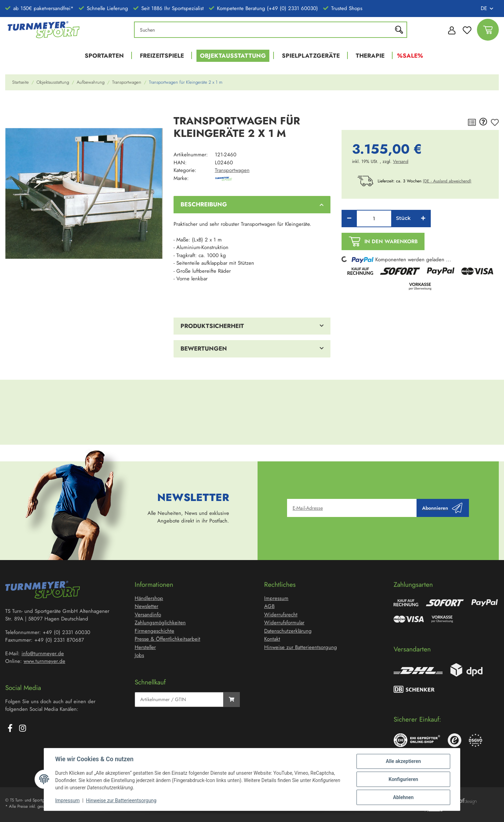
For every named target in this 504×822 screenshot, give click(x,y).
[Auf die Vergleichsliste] (472, 122)
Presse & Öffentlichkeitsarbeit (167, 639)
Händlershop (149, 598)
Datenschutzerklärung (288, 631)
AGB (269, 606)
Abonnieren (442, 508)
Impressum (67, 800)
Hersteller (145, 647)
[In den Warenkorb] (11, 106)
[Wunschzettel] (467, 30)
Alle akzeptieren (403, 761)
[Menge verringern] (349, 219)
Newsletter (146, 606)
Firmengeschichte (154, 631)
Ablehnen (403, 797)
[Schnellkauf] (179, 700)
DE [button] (484, 8)
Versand (401, 161)
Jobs (139, 655)
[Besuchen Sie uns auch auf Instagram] (23, 729)
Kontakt (272, 639)
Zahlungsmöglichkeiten (160, 623)
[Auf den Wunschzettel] (495, 122)
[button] (450, 30)
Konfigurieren (403, 779)
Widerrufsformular (284, 623)
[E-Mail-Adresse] (352, 508)
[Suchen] (265, 30)
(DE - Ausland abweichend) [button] (447, 181)
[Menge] (374, 219)
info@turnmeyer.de (43, 654)
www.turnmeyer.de (44, 661)
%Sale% (410, 56)
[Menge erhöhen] (423, 219)
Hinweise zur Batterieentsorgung (121, 800)
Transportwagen (232, 170)
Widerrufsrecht (281, 615)
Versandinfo (148, 615)
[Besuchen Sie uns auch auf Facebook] (10, 729)
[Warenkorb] (488, 30)
